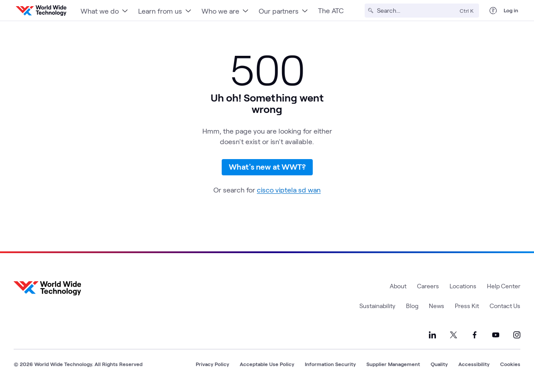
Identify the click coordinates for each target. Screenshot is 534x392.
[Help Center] (493, 11)
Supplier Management (393, 367)
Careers (428, 289)
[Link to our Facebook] (475, 338)
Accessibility (474, 367)
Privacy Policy (212, 367)
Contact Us (505, 309)
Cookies (510, 367)
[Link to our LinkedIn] (432, 338)
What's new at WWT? (267, 168)
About (398, 289)
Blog (412, 309)
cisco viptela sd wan (289, 193)
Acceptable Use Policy (267, 367)
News (437, 309)
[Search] (417, 11)
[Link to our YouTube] (496, 338)
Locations (463, 289)
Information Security (330, 367)
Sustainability (377, 309)
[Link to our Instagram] (517, 338)
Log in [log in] (511, 10)
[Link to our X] (454, 338)
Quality (439, 367)
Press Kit (467, 309)
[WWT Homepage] (41, 11)
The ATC (331, 10)
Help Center (504, 289)
